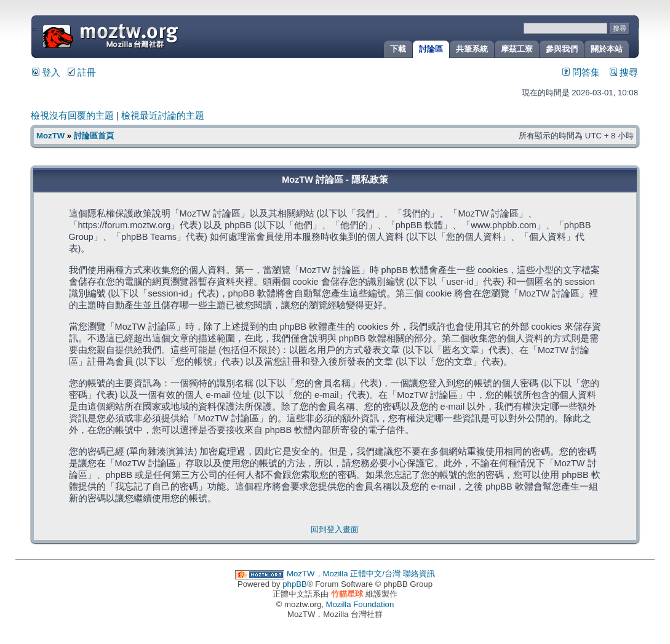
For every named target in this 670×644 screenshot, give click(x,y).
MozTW (140, 35)
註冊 (82, 73)
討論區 (431, 49)
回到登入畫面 (335, 529)
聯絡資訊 (419, 574)
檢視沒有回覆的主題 (72, 116)
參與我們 (562, 49)
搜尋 (624, 73)
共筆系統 (472, 49)
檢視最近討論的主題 (163, 116)
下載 (398, 49)
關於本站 (607, 49)
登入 (46, 73)
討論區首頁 (94, 136)
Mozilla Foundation (360, 604)
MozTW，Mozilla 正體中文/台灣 (344, 574)
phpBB (295, 584)
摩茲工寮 (517, 49)
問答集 (581, 73)
